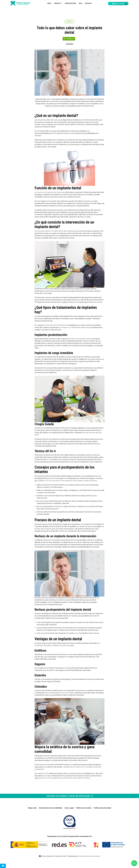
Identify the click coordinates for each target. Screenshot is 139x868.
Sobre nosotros (70, 3)
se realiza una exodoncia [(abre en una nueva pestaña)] (78, 339)
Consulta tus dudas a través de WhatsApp (70, 796)
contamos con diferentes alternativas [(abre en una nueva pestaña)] (75, 327)
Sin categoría (69, 39)
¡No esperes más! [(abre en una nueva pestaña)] (42, 773)
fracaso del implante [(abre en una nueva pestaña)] (43, 529)
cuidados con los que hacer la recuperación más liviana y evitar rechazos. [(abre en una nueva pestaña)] (67, 481)
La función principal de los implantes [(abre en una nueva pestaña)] (50, 192)
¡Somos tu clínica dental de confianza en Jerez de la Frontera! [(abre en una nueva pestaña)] (65, 778)
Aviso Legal (69, 808)
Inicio (49, 3)
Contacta (88, 3)
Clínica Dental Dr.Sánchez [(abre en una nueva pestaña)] (55, 325)
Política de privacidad (102, 808)
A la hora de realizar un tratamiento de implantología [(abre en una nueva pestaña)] (56, 231)
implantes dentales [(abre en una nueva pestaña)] (46, 120)
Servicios (57, 3)
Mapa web (32, 808)
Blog (81, 3)
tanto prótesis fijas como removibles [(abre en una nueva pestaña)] (59, 693)
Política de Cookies (84, 808)
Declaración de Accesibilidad (50, 808)
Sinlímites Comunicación (90, 856)
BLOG (69, 21)
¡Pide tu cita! (118, 4)
